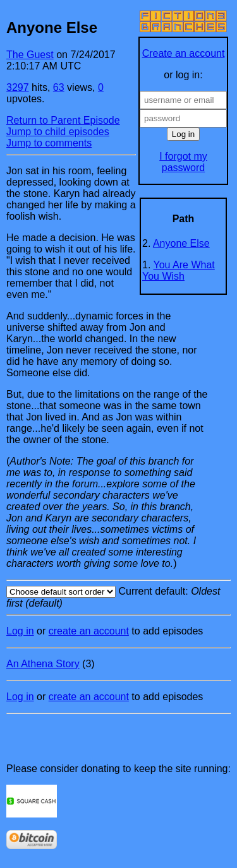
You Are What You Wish (179, 271)
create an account (89, 631)
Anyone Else (181, 243)
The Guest (30, 55)
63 (59, 87)
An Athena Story (43, 664)
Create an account (184, 53)
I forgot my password (183, 162)
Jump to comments (49, 143)
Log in (20, 631)
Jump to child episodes (58, 132)
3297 (18, 87)
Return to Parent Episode (63, 120)
